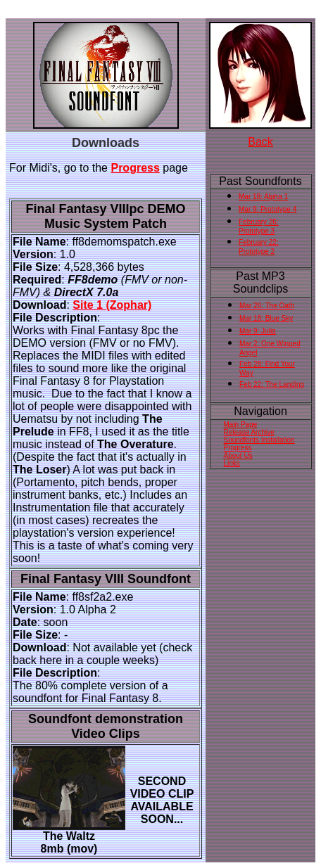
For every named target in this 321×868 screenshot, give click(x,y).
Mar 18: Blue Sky (266, 318)
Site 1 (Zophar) (112, 305)
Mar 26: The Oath (267, 306)
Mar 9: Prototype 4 (267, 209)
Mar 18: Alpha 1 (263, 197)
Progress (135, 168)
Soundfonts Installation (259, 440)
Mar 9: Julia (258, 331)
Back (260, 142)
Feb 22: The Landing (272, 384)
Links (232, 463)
